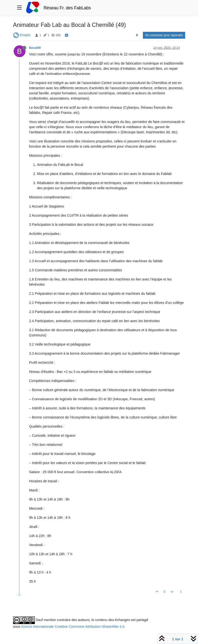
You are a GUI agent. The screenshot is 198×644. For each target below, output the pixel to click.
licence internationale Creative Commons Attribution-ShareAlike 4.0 (73, 627)
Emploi (25, 35)
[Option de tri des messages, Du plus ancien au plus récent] (137, 35)
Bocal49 (35, 48)
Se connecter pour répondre (164, 35)
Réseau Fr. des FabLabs (67, 8)
